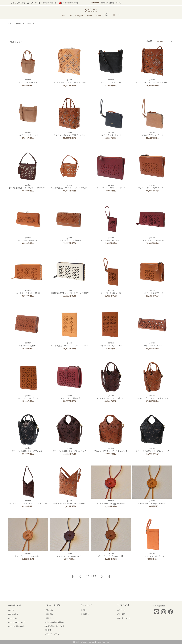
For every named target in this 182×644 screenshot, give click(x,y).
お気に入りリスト (124, 618)
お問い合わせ (49, 610)
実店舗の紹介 (13, 614)
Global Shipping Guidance (54, 622)
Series (89, 16)
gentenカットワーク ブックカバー (111, 344)
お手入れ (84, 610)
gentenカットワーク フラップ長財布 (69, 239)
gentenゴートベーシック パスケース (152, 555)
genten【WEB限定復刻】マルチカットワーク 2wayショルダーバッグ (33, 186)
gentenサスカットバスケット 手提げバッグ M (69, 134)
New (64, 16)
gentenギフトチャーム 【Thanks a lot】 (28, 555)
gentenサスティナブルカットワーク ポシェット (111, 397)
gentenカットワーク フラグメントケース (111, 186)
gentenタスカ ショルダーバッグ (111, 81)
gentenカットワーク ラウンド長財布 (152, 239)
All (71, 16)
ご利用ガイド (49, 618)
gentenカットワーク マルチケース (152, 292)
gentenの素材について (17, 622)
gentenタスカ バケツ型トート (28, 81)
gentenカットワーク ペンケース (152, 344)
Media (99, 16)
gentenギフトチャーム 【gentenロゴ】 (69, 555)
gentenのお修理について (111, 3)
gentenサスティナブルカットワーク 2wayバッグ (70, 449)
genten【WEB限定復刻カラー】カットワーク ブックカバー (70, 344)
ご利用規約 (49, 614)
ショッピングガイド (48, 3)
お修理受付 (85, 614)
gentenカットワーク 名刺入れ (28, 344)
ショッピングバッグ (69, 3)
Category (79, 16)
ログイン (32, 3)
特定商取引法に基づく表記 (54, 626)
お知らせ (11, 610)
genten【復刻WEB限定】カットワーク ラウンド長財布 (69, 292)
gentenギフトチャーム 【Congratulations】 (152, 502)
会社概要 (48, 630)
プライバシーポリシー (53, 634)
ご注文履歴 (121, 614)
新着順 (160, 41)
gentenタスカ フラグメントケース (111, 134)
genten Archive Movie (16, 626)
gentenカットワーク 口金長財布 (28, 239)
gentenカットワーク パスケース (111, 239)
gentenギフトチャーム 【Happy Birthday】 (111, 502)
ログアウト (121, 610)
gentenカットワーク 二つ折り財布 (70, 397)
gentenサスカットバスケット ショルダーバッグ (69, 81)
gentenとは (12, 618)
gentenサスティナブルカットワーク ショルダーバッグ (28, 502)
